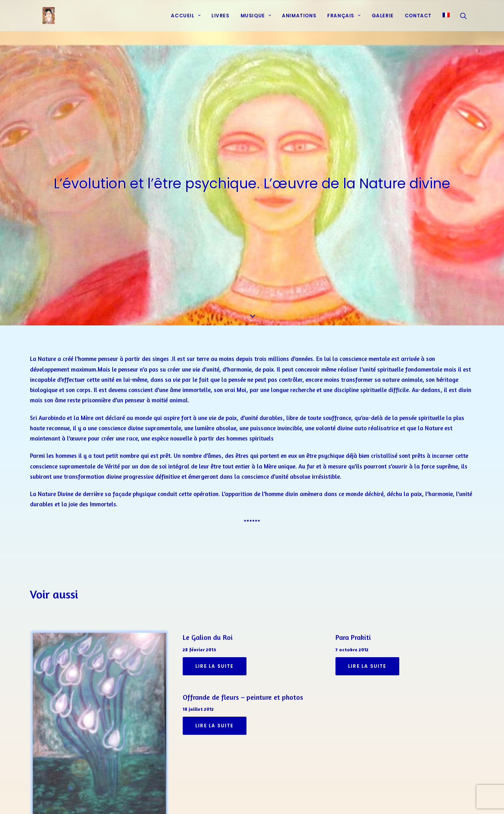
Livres (220, 21)
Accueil (186, 21)
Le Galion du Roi (208, 616)
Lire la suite (215, 645)
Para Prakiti (353, 616)
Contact (418, 21)
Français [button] (344, 21)
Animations (299, 21)
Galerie (383, 21)
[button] (467, 21)
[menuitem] (186, 21)
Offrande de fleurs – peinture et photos (243, 676)
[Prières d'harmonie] (40, 21)
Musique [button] (256, 21)
